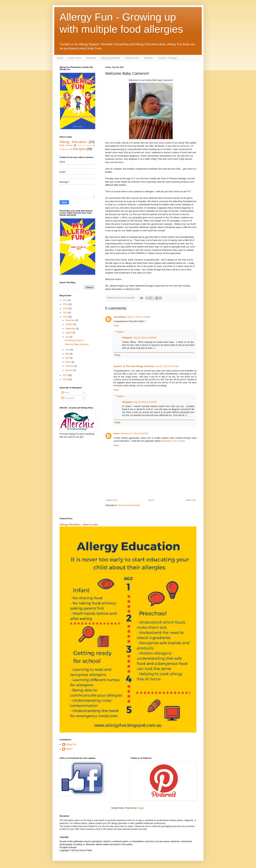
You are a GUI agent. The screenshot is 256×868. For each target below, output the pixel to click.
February (70, 366)
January (69, 370)
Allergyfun (127, 338)
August (69, 333)
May (68, 354)
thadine (69, 749)
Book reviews (66, 145)
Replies (120, 332)
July (68, 337)
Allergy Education (111, 58)
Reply (116, 326)
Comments (68, 398)
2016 (65, 304)
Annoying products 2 (74, 340)
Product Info (132, 58)
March (69, 362)
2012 (65, 317)
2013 (65, 313)
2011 (65, 375)
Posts (65, 393)
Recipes (148, 58)
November (70, 320)
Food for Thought (168, 58)
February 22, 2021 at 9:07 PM (134, 434)
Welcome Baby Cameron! (77, 344)
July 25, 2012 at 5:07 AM (167, 366)
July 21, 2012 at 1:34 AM (138, 317)
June (68, 350)
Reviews (91, 58)
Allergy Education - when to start (79, 524)
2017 (65, 300)
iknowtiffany (120, 317)
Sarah (116, 434)
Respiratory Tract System (173, 441)
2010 (65, 379)
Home (60, 58)
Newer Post (111, 500)
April (68, 358)
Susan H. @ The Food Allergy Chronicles (134, 366)
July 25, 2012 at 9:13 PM (145, 402)
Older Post (191, 500)
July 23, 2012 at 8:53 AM (145, 338)
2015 (65, 309)
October (69, 324)
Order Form (75, 58)
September (71, 329)
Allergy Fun (71, 744)
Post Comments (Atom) (129, 505)
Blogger (141, 808)
